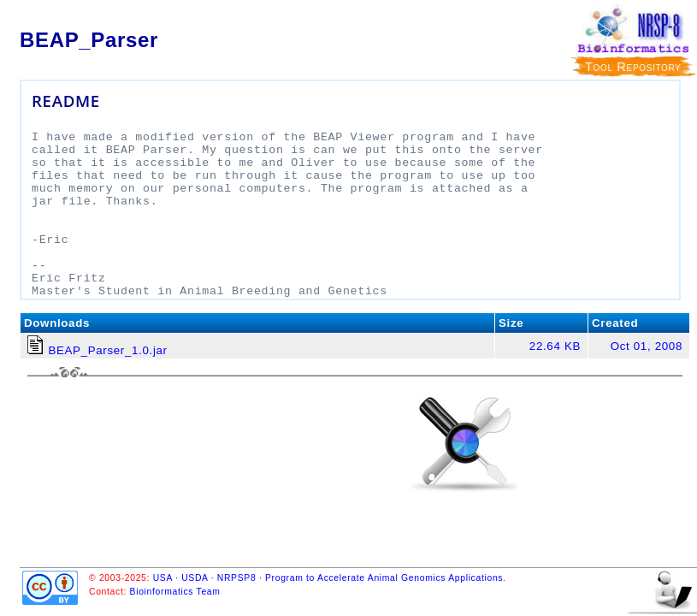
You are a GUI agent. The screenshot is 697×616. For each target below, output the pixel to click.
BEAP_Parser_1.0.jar (107, 350)
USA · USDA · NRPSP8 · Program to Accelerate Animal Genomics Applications (328, 578)
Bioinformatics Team (175, 592)
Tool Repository (633, 67)
